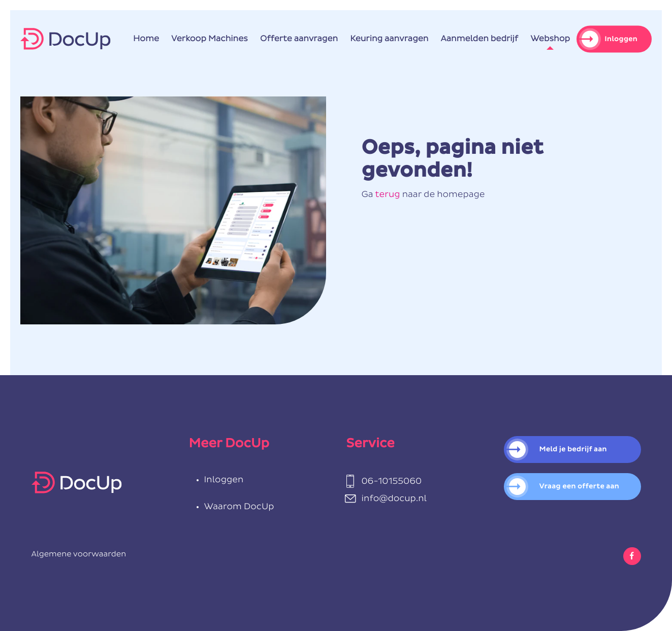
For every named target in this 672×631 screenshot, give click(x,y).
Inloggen (621, 39)
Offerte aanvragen (299, 39)
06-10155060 (392, 481)
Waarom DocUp (239, 507)
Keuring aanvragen (389, 39)
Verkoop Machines (210, 39)
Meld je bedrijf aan (573, 449)
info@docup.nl (394, 499)
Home (146, 39)
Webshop (550, 39)
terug (387, 195)
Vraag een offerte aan (580, 486)
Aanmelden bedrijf (480, 39)
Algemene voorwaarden (79, 555)
